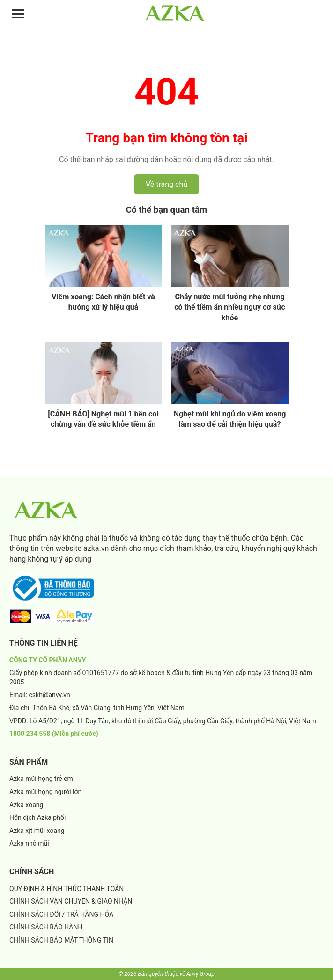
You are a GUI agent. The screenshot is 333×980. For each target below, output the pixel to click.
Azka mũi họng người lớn (45, 792)
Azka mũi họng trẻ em (41, 779)
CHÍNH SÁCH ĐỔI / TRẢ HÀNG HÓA (61, 914)
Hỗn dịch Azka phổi (37, 817)
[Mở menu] (18, 14)
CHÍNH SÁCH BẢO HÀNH (46, 927)
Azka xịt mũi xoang (37, 831)
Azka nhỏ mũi (29, 843)
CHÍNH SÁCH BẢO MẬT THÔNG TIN (61, 940)
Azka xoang (26, 805)
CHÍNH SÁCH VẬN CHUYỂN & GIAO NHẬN (71, 901)
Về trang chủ (166, 184)
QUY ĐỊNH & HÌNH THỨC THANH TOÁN (67, 889)
